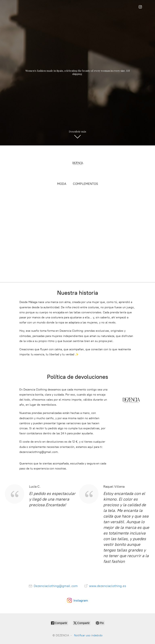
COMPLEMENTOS (85, 184)
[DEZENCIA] (77, 163)
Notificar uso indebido (88, 635)
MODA (62, 184)
